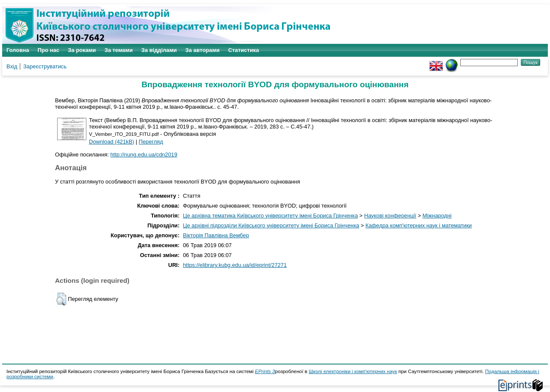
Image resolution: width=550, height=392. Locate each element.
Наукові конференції (390, 216)
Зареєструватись (45, 66)
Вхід (12, 66)
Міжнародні (437, 216)
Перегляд (151, 142)
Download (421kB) (112, 142)
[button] (61, 299)
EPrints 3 (265, 371)
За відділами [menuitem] (159, 50)
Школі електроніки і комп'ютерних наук (353, 371)
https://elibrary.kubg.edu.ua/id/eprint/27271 (235, 265)
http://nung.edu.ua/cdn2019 (144, 155)
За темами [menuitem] (119, 50)
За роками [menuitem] (82, 50)
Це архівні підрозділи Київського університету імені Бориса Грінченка (271, 225)
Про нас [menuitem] (49, 50)
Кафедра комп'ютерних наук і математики (419, 225)
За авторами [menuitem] (202, 50)
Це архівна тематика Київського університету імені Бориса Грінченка (270, 216)
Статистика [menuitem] (244, 50)
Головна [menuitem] (18, 50)
